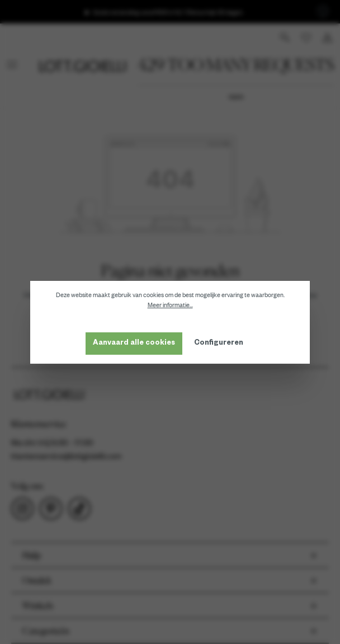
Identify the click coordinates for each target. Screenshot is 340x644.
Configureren (219, 344)
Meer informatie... (170, 305)
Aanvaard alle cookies (134, 344)
